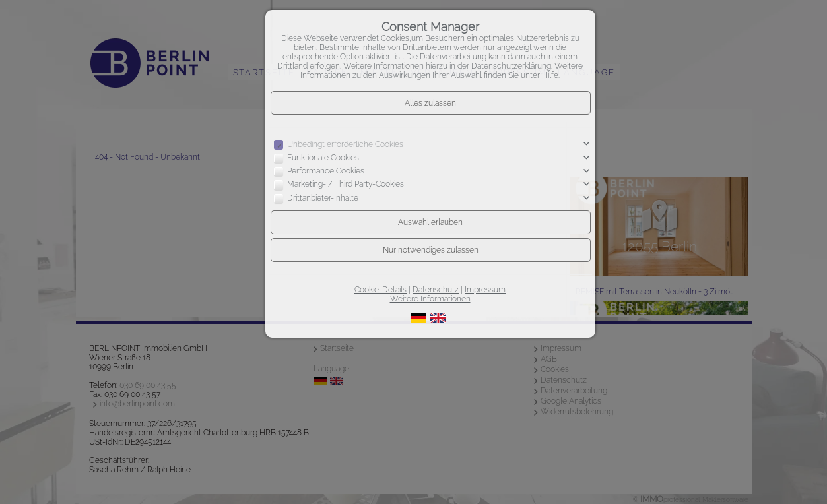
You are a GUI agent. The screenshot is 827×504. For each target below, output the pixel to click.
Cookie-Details (380, 290)
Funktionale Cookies (323, 158)
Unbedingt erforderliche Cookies (345, 144)
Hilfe (550, 75)
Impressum (485, 290)
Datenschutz (436, 290)
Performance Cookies (326, 171)
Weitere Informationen (430, 299)
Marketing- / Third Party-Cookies (346, 185)
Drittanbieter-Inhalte (323, 198)
